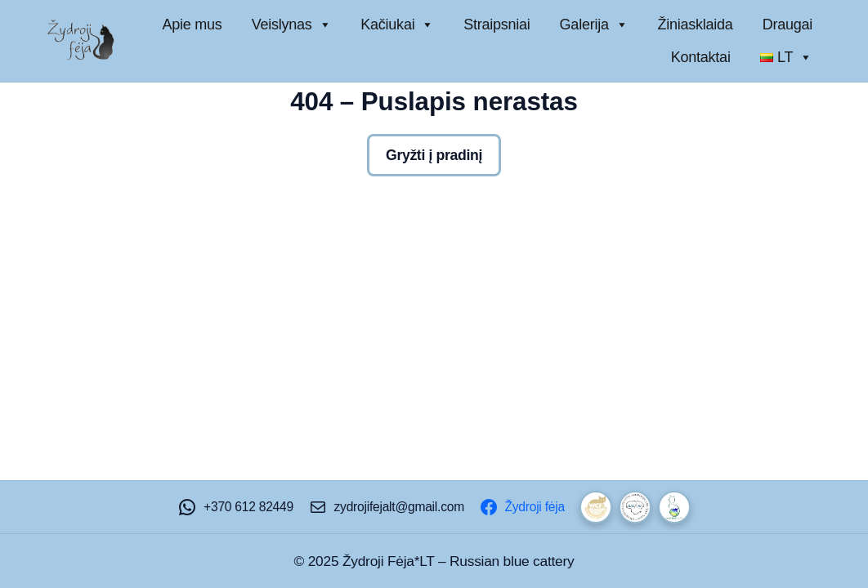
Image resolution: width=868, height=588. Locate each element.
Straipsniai (497, 24)
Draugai (787, 24)
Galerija (594, 24)
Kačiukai (397, 24)
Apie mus (192, 24)
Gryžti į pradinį (434, 155)
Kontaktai (701, 57)
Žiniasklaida (695, 24)
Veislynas (292, 24)
